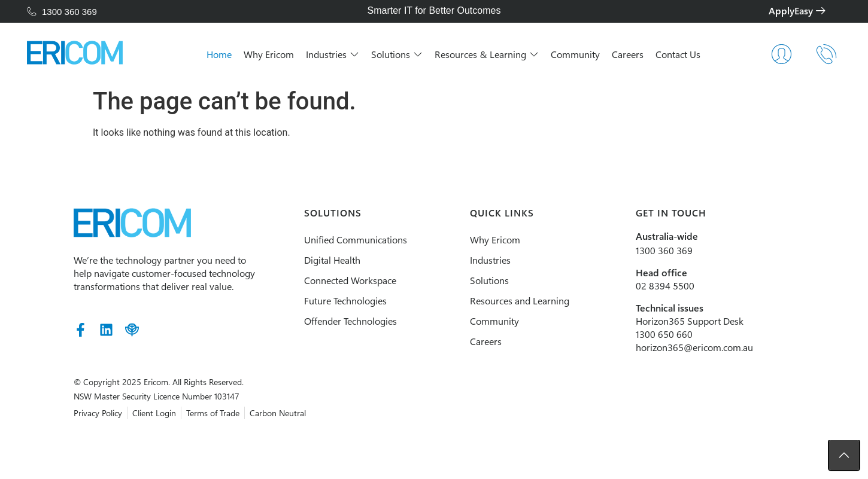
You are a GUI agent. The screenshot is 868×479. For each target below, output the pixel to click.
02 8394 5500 (688, 286)
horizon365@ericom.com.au (717, 347)
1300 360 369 (687, 250)
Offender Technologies (336, 321)
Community (499, 321)
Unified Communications (341, 239)
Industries (494, 260)
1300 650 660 (687, 334)
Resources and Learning (524, 300)
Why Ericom (499, 239)
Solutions (494, 280)
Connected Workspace (336, 280)
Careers (490, 341)
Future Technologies (331, 300)
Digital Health (318, 260)
